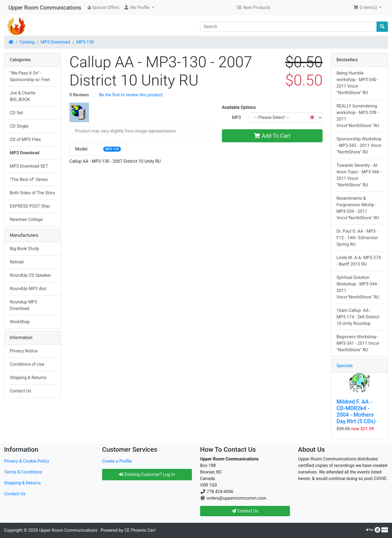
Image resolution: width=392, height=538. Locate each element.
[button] (139, 8)
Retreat (17, 262)
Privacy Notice (24, 351)
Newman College (26, 219)
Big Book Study (24, 249)
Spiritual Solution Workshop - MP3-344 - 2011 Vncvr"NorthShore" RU (358, 287)
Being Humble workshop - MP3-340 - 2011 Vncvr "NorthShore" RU (358, 83)
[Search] (288, 27)
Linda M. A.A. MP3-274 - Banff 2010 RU (359, 261)
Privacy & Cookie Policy (27, 461)
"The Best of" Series (29, 179)
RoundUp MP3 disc (28, 289)
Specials (345, 366)
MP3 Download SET (29, 166)
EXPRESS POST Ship (30, 206)
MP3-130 (85, 42)
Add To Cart (272, 136)
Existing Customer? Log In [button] (147, 474)
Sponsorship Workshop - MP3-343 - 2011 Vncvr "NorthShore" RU (359, 145)
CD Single (19, 126)
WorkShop (20, 322)
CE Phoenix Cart (140, 530)
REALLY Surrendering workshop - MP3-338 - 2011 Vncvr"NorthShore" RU (358, 116)
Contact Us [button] (245, 511)
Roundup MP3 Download (24, 305)
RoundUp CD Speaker (30, 275)
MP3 (236, 117)
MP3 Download (55, 42)
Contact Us (21, 391)
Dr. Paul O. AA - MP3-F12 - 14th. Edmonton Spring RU (357, 238)
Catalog (27, 42)
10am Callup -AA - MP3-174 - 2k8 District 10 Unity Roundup (358, 317)
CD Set (16, 113)
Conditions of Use (27, 364)
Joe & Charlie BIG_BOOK (23, 96)
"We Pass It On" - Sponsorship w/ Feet (30, 76)
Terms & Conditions (23, 472)
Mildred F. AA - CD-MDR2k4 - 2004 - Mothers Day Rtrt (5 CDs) (356, 411)
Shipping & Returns (28, 378)
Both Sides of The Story (32, 193)
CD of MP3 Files (25, 139)
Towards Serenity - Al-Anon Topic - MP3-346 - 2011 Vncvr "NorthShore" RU (359, 175)
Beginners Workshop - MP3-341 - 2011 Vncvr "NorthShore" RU (358, 343)
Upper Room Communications (45, 8)
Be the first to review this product (131, 95)
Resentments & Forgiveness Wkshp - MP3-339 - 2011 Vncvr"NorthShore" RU (358, 208)
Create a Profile (117, 461)
